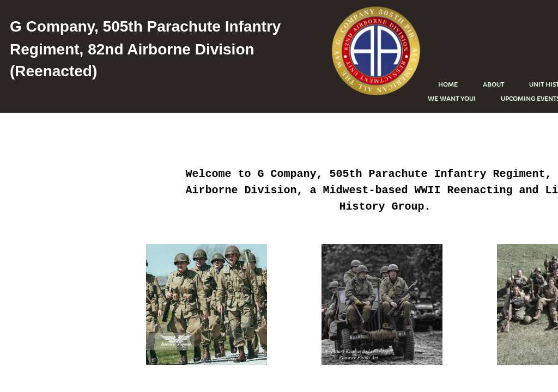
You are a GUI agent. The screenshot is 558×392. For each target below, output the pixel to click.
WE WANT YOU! (452, 99)
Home (448, 84)
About (493, 84)
